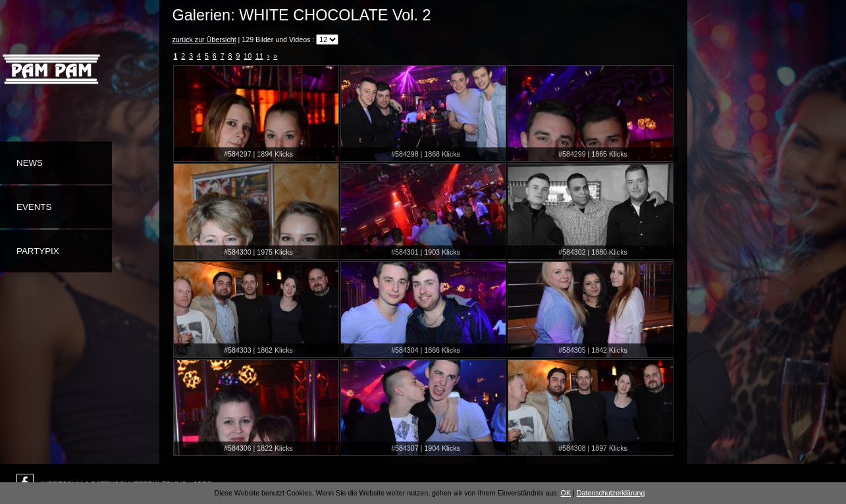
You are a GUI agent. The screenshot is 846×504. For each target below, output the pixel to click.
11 (259, 56)
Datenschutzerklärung (611, 493)
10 (248, 56)
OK (566, 493)
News (30, 163)
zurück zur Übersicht (204, 39)
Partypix (38, 251)
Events (34, 207)
